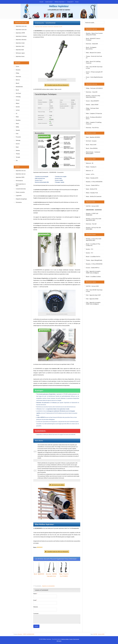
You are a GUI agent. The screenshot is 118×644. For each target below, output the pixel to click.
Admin (59, 641)
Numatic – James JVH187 (92, 105)
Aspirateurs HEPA (20, 33)
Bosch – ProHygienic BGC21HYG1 (91, 48)
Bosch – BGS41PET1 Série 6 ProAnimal (93, 39)
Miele (17, 117)
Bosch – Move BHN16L (92, 148)
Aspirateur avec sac (91, 84)
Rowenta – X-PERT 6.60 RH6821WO (92, 214)
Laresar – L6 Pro (90, 174)
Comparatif (70, 2)
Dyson (17, 66)
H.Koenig (18, 97)
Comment (36, 613)
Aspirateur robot (91, 159)
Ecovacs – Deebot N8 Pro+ (93, 185)
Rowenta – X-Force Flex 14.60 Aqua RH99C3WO (94, 219)
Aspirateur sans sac (91, 29)
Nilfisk (17, 127)
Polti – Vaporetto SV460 (92, 299)
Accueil (41, 2)
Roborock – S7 (90, 171)
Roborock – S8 (90, 163)
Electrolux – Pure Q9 (91, 224)
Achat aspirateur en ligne (21, 185)
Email (35, 600)
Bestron (18, 80)
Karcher (18, 107)
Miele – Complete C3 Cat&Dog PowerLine (94, 123)
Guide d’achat (49, 2)
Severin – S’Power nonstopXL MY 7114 (94, 73)
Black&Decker (19, 87)
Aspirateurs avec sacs (21, 26)
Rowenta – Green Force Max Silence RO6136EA (93, 96)
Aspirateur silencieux (21, 40)
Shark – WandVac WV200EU (93, 137)
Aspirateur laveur (91, 234)
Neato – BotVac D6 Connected (94, 196)
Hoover (18, 100)
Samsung (18, 140)
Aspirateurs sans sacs (21, 29)
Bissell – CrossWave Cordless (93, 276)
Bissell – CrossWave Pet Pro (93, 256)
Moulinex (18, 120)
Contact (71, 639)
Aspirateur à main (91, 133)
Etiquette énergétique (21, 199)
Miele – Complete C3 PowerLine (94, 113)
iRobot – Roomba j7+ (91, 167)
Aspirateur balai (39, 27)
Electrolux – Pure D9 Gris (92, 128)
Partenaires (19, 202)
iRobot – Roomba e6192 (92, 178)
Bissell (17, 83)
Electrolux (18, 76)
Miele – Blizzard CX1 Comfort (93, 53)
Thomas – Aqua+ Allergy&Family (94, 260)
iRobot (18, 103)
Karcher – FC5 (90, 249)
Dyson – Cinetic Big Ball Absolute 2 (94, 78)
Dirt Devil (18, 93)
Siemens (18, 150)
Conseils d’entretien (21, 189)
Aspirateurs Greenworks (48, 27)
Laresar (18, 110)
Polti (17, 134)
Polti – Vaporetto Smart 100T (93, 295)
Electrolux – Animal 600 (92, 44)
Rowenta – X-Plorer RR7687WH (94, 182)
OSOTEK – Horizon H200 (92, 206)
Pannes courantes (20, 192)
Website (36, 607)
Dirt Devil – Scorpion (91, 141)
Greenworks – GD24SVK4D (94, 210)
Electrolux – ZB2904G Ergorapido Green (51, 569)
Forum (77, 2)
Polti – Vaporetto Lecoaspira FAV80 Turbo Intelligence (93, 272)
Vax (17, 160)
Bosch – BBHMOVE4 (39, 568)
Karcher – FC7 (90, 253)
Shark (17, 147)
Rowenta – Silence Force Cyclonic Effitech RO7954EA (94, 34)
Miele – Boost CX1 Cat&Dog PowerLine (93, 62)
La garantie (19, 195)
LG (16, 113)
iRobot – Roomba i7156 (92, 193)
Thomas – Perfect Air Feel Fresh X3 (94, 57)
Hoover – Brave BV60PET (93, 101)
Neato (17, 123)
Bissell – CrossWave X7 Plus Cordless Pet (93, 245)
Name (35, 594)
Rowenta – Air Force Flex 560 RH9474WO (93, 228)
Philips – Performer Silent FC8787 (92, 109)
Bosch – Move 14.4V (91, 145)
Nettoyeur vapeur (91, 282)
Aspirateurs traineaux (21, 36)
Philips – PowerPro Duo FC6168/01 (64, 569)
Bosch (17, 90)
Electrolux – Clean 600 (92, 92)
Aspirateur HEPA (20, 177)
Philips (17, 73)
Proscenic (18, 137)
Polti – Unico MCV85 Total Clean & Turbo (94, 67)
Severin (18, 144)
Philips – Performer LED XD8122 (94, 88)
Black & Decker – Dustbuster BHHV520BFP (93, 153)
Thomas (18, 154)
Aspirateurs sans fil (58, 27)
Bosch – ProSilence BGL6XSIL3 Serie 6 (94, 118)
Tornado (18, 157)
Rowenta (18, 70)
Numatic (18, 130)
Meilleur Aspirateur (60, 2)
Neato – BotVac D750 (91, 189)
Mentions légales (65, 639)
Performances (19, 181)
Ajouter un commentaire (48, 586)
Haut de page (76, 639)
